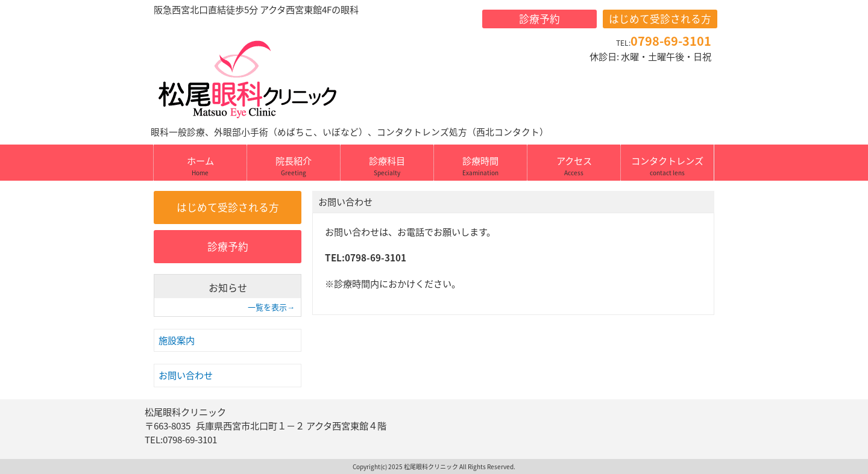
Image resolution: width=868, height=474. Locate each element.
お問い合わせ (186, 375)
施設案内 (177, 340)
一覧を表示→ (271, 307)
